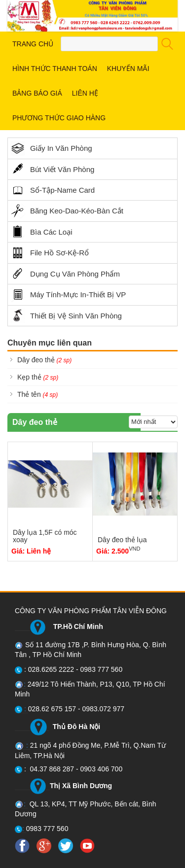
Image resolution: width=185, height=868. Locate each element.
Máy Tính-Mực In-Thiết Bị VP (68, 295)
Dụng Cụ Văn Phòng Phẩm (65, 274)
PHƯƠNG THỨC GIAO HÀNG (59, 118)
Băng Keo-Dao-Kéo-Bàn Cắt (67, 211)
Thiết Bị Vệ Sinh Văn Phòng (66, 315)
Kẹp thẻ (38, 377)
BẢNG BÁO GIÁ (37, 93)
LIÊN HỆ (85, 93)
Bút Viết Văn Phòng (52, 169)
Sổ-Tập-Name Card (53, 190)
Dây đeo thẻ (44, 360)
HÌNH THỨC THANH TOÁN (55, 69)
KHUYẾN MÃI (128, 69)
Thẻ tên (37, 394)
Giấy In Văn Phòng (51, 148)
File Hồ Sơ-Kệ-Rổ (50, 253)
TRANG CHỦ (33, 44)
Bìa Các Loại (41, 232)
